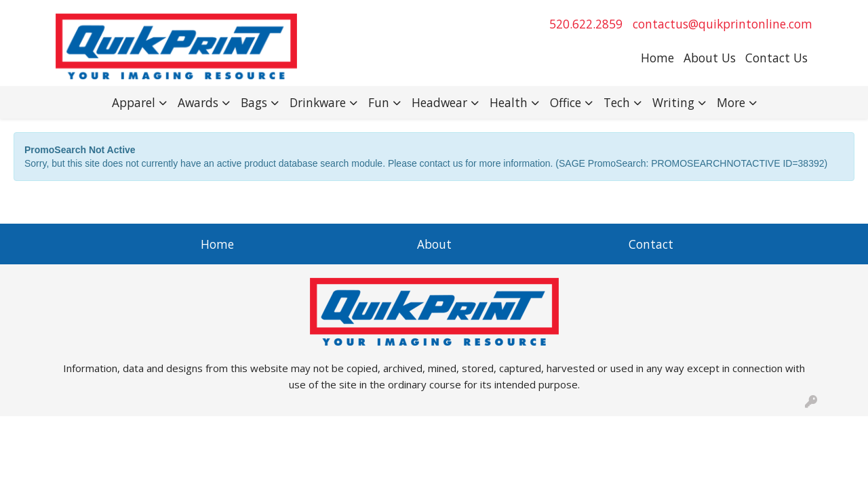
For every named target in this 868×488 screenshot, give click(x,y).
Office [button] (566, 102)
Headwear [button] (439, 102)
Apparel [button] (134, 102)
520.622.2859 (586, 24)
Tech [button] (617, 102)
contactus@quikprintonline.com (723, 24)
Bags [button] (254, 102)
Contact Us (776, 58)
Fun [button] (379, 102)
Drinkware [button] (318, 102)
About (434, 244)
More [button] (731, 102)
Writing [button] (673, 102)
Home (657, 58)
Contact (651, 244)
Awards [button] (198, 102)
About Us (710, 58)
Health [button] (509, 102)
